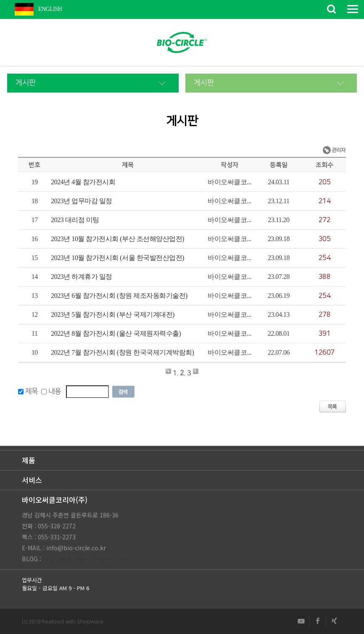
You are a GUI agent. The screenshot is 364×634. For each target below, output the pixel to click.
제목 (32, 392)
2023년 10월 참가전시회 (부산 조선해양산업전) (117, 239)
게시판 (26, 83)
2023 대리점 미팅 (75, 220)
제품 (29, 460)
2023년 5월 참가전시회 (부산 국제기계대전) (113, 314)
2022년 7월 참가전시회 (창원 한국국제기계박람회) (122, 352)
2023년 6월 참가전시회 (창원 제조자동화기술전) (119, 296)
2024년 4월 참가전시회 (83, 182)
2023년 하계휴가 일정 (82, 277)
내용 (55, 392)
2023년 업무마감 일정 (82, 201)
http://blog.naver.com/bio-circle (85, 560)
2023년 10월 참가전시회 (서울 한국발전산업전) (117, 258)
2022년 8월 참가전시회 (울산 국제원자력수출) (116, 333)
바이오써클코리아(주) (55, 500)
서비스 (32, 480)
